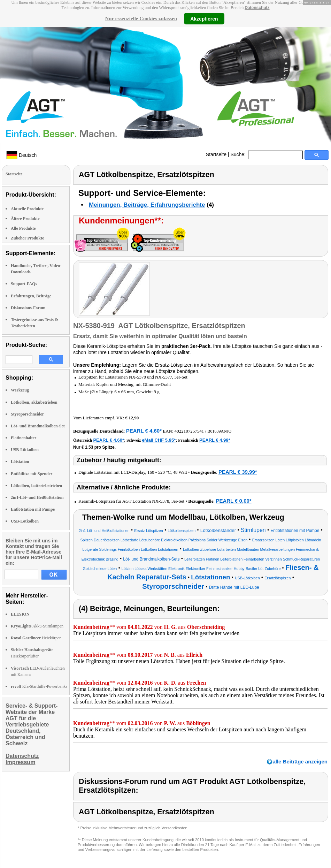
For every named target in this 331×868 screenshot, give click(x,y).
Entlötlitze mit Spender (32, 474)
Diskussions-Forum (28, 308)
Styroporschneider (27, 414)
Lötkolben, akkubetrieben (34, 402)
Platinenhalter (24, 438)
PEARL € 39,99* (238, 472)
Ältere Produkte (25, 219)
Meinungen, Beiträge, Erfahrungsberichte (147, 205)
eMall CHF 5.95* (159, 440)
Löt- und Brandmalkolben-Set (38, 426)
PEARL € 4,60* (144, 431)
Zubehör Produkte (27, 238)
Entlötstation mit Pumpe (33, 509)
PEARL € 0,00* (233, 501)
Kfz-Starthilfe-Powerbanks (39, 686)
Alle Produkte (23, 228)
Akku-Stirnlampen (37, 626)
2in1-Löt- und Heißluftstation (37, 497)
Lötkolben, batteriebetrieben (36, 486)
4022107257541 (189, 431)
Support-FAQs (24, 284)
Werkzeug (20, 390)
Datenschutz (257, 8)
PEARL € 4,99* (215, 440)
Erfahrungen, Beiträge (31, 296)
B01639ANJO (219, 431)
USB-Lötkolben (25, 450)
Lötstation (20, 462)
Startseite (216, 154)
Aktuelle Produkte (27, 209)
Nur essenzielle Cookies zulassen (141, 18)
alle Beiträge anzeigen (300, 762)
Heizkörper (36, 638)
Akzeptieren (204, 18)
